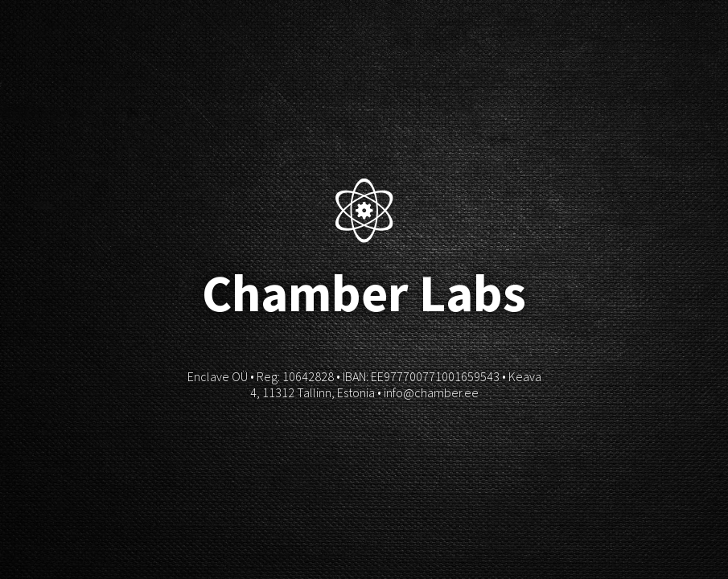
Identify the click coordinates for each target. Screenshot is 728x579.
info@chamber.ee (431, 392)
